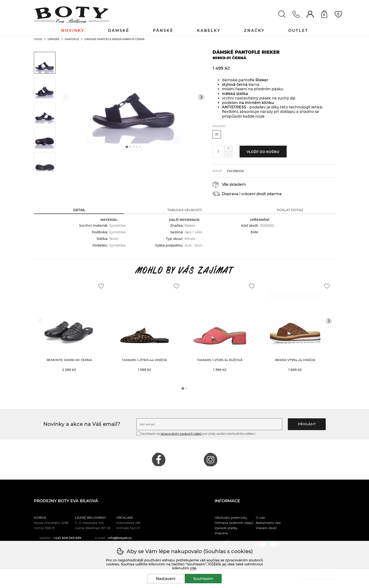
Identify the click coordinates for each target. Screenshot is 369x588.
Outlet (298, 31)
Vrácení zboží (266, 528)
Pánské (163, 31)
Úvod (38, 39)
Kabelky (209, 31)
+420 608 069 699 (67, 538)
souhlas (213, 560)
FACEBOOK (159, 460)
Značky (254, 31)
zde (193, 568)
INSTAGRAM (210, 460)
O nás (260, 518)
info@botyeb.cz (120, 538)
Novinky (73, 31)
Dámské (53, 39)
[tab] (127, 147)
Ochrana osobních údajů (234, 523)
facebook (236, 171)
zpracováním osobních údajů (181, 434)
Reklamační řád (268, 523)
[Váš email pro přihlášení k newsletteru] (209, 424)
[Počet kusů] (218, 152)
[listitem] (45, 63)
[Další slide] (201, 97)
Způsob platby (226, 528)
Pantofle (72, 39)
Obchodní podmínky (231, 518)
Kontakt (296, 14)
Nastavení (166, 579)
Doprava (221, 533)
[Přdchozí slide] (66, 97)
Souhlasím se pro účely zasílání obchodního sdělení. (196, 434)
